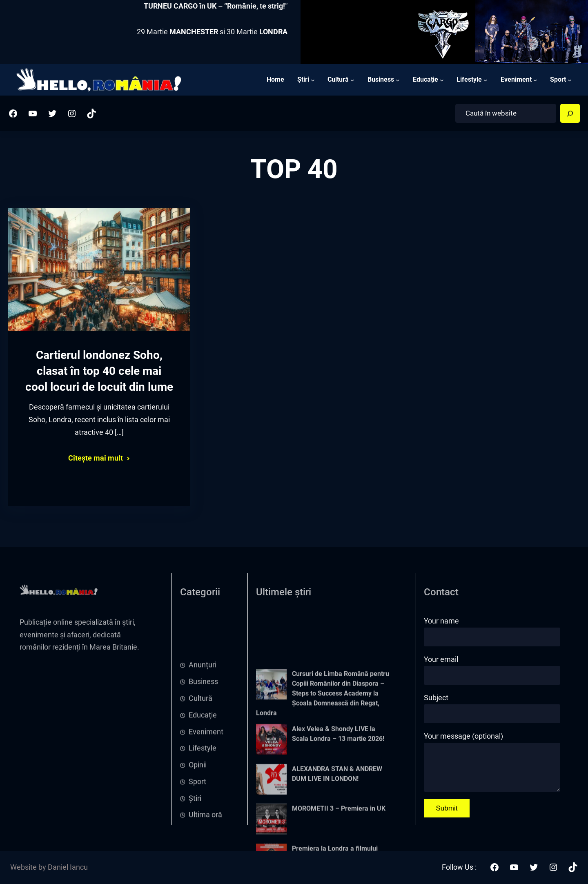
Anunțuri (203, 715)
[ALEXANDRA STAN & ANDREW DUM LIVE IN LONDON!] (271, 842)
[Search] (570, 114)
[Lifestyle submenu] (486, 80)
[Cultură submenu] (352, 80)
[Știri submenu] (313, 80)
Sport (197, 831)
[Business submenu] (398, 80)
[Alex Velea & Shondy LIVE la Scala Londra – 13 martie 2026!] (271, 803)
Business (203, 731)
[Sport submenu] (570, 80)
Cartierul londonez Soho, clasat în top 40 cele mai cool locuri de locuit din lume (99, 373)
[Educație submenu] (442, 80)
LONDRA (273, 32)
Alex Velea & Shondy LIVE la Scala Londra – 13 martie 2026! (338, 796)
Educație (203, 764)
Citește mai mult (96, 460)
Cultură (200, 748)
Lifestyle (203, 798)
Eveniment (206, 781)
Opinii (198, 814)
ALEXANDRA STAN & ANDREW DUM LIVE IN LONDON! (337, 835)
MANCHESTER (194, 32)
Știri (195, 848)
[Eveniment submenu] (535, 80)
